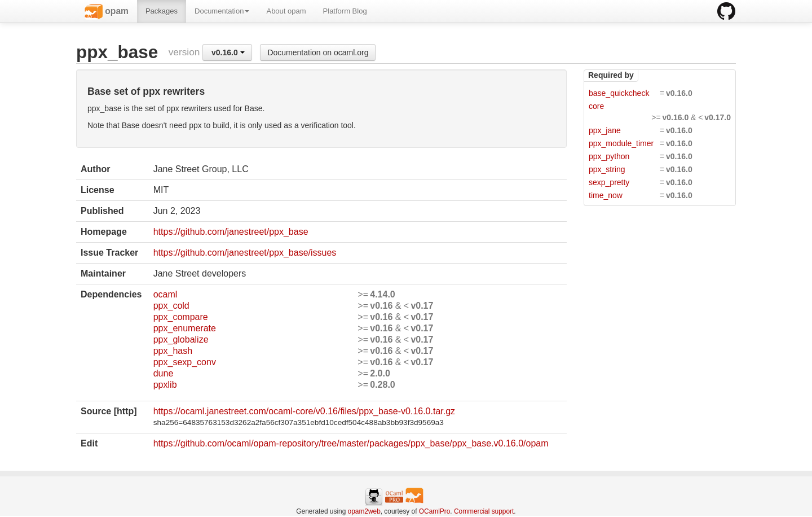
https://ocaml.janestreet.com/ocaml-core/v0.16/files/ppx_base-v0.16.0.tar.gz (304, 411)
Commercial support (484, 511)
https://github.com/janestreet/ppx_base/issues (245, 253)
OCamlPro (435, 511)
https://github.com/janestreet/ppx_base (231, 232)
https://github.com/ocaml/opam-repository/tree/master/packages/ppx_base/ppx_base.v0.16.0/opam (351, 443)
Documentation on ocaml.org (318, 52)
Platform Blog (345, 11)
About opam (286, 11)
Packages (162, 11)
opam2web (364, 511)
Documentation (222, 11)
